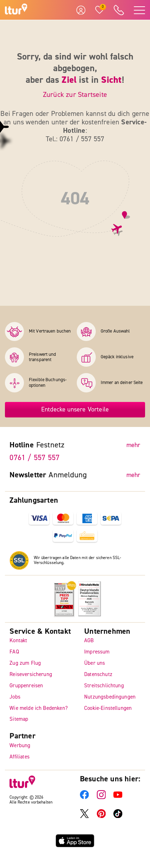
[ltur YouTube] (118, 797)
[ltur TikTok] (118, 816)
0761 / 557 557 (35, 457)
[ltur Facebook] (85, 797)
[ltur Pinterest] (101, 816)
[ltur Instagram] (101, 797)
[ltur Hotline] (119, 10)
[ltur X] (85, 816)
